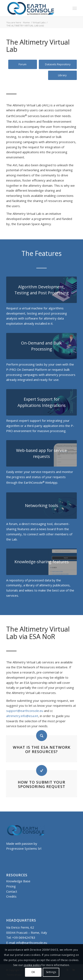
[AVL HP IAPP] (41, 402)
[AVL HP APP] (41, 453)
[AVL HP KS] (41, 562)
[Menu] (75, 8)
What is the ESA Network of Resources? (42, 749)
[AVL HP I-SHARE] (41, 506)
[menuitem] (75, 8)
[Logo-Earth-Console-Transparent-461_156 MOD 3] (34, 8)
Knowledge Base (18, 881)
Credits (11, 896)
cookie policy (32, 965)
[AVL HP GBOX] (41, 290)
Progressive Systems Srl (24, 848)
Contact (12, 891)
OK (33, 972)
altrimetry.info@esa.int (22, 716)
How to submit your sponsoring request (41, 784)
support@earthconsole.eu (25, 711)
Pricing (11, 886)
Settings (51, 972)
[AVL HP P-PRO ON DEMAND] (41, 346)
